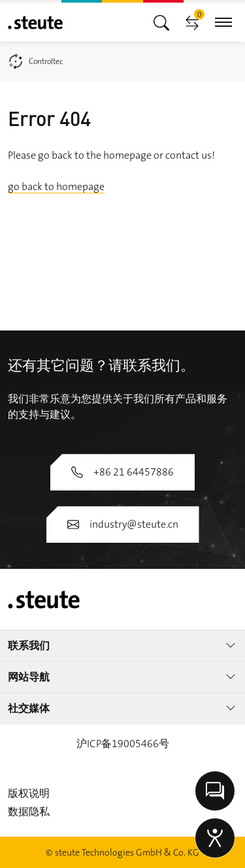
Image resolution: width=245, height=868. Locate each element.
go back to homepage (56, 186)
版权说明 (29, 793)
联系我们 (122, 646)
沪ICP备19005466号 (123, 744)
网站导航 (122, 677)
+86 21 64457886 (122, 472)
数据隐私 (29, 812)
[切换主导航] (161, 22)
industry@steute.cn (123, 524)
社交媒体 (122, 708)
